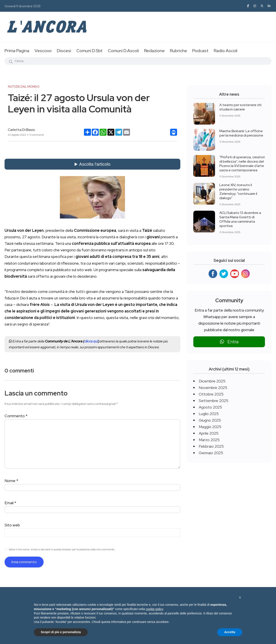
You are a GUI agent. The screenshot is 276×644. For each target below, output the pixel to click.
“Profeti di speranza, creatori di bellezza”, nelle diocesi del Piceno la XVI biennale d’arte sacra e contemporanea (242, 164)
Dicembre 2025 (212, 381)
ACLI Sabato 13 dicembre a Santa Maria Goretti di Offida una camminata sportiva (240, 219)
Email (10, 503)
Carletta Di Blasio (21, 130)
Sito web (12, 525)
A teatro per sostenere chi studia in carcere (240, 107)
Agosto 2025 (210, 407)
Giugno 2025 (210, 420)
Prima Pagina (17, 51)
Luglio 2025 (209, 414)
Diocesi (64, 51)
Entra (229, 342)
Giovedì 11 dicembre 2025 (23, 6)
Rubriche (178, 51)
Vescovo (43, 51)
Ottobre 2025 (211, 394)
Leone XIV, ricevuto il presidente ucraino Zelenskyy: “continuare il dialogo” (238, 191)
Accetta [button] (230, 632)
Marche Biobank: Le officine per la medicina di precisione (241, 133)
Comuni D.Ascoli (123, 51)
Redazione (154, 51)
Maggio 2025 (210, 427)
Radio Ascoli (226, 51)
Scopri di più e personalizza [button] (61, 632)
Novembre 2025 (213, 388)
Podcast (200, 51)
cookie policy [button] (154, 609)
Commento (16, 416)
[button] (240, 597)
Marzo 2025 (209, 440)
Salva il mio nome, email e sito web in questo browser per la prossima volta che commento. (62, 549)
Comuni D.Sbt (90, 51)
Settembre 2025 (214, 401)
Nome (11, 481)
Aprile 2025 (209, 433)
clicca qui (91, 341)
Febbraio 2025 (211, 446)
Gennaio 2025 (211, 453)
